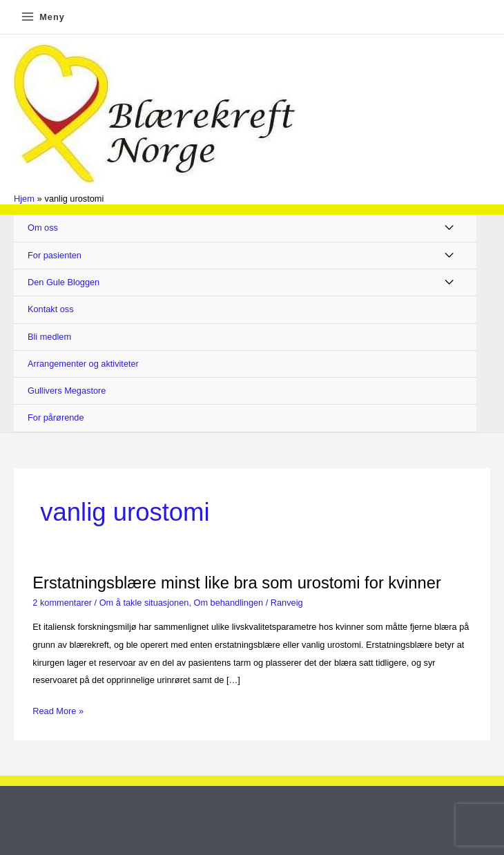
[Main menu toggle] (42, 17)
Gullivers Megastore (67, 391)
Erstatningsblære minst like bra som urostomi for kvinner (236, 583)
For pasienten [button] (55, 255)
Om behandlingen (229, 603)
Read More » (58, 711)
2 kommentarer (62, 603)
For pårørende (56, 417)
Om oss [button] (43, 228)
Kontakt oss (51, 309)
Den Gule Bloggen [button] (64, 282)
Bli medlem (49, 337)
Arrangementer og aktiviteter (83, 364)
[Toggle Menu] (450, 228)
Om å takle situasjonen (144, 603)
